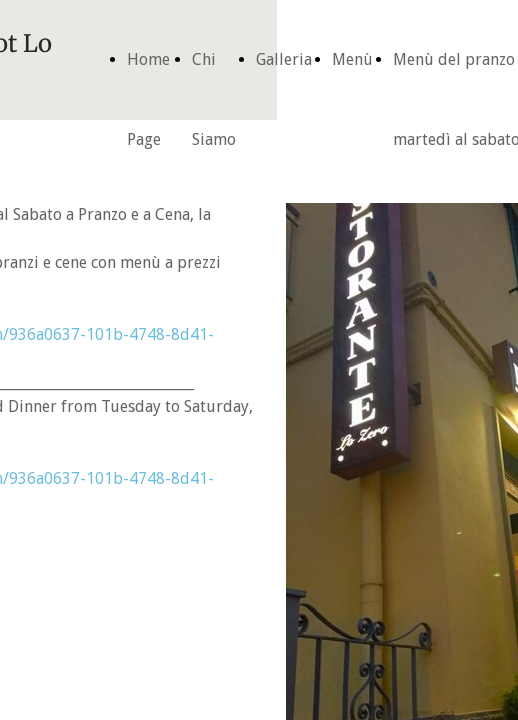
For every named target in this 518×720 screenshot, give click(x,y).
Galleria (284, 59)
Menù (352, 59)
